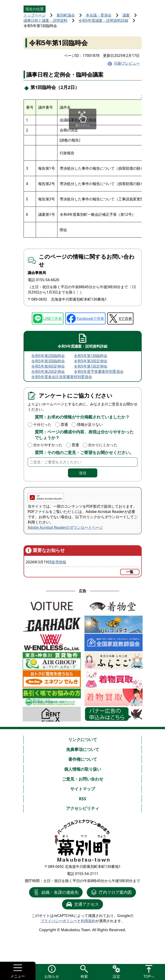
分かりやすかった (48, 445)
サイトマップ (83, 789)
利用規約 (88, 921)
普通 (64, 424)
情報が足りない (90, 424)
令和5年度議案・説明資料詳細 (103, 20)
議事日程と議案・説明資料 (46, 20)
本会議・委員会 (99, 15)
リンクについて (83, 739)
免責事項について (83, 749)
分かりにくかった (103, 445)
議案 (126, 15)
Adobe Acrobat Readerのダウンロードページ (65, 527)
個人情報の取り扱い (83, 769)
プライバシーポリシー (59, 921)
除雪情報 (59, 562)
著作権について (83, 759)
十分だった (42, 424)
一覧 (130, 572)
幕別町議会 (66, 15)
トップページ (35, 15)
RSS (83, 799)
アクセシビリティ (83, 808)
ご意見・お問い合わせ (83, 779)
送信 (83, 473)
